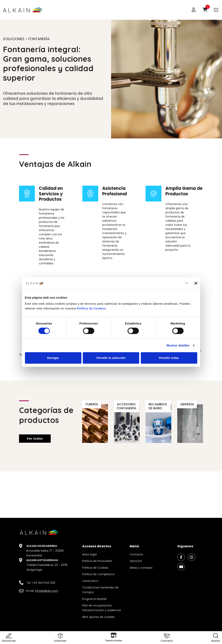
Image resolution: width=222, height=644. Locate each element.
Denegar (53, 358)
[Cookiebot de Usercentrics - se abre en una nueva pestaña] (171, 283)
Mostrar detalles (178, 345)
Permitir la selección (111, 358)
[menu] (216, 10)
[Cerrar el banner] (196, 283)
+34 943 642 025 (44, 583)
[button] (167, 638)
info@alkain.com (47, 591)
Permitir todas (169, 358)
